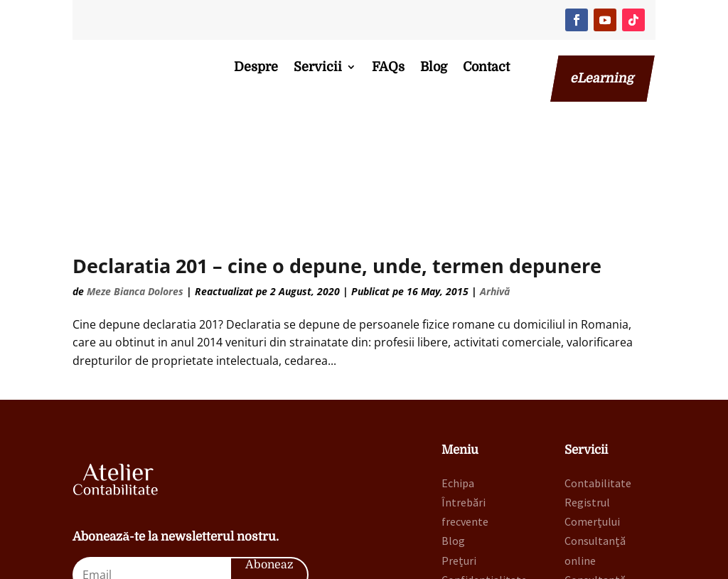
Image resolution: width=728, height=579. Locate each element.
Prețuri (459, 463)
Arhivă (495, 195)
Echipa (458, 386)
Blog (434, 67)
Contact (486, 67)
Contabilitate (598, 386)
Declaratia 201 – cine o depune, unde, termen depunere (337, 169)
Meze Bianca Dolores (135, 195)
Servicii (318, 67)
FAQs (388, 67)
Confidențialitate (484, 482)
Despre (256, 67)
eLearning (603, 78)
